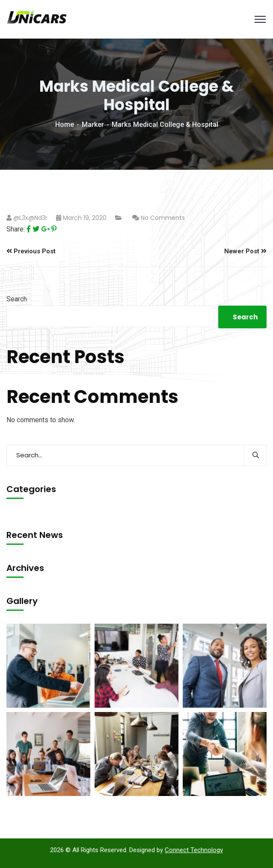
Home (65, 125)
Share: (16, 229)
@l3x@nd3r (30, 218)
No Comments (163, 218)
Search (17, 299)
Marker (93, 125)
